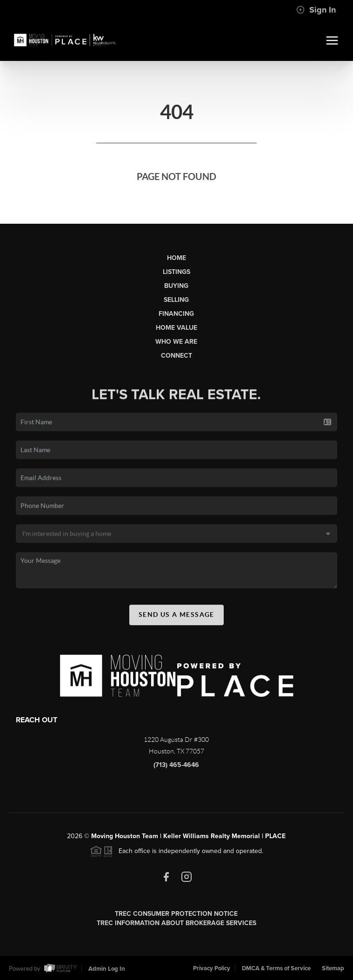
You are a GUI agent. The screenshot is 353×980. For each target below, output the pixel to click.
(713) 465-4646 (176, 765)
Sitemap (333, 968)
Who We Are (176, 342)
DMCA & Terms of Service (276, 968)
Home (176, 258)
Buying (176, 286)
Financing (176, 314)
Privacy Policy (212, 968)
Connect (176, 356)
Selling (176, 300)
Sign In (316, 10)
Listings (176, 272)
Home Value (176, 328)
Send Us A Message (176, 617)
